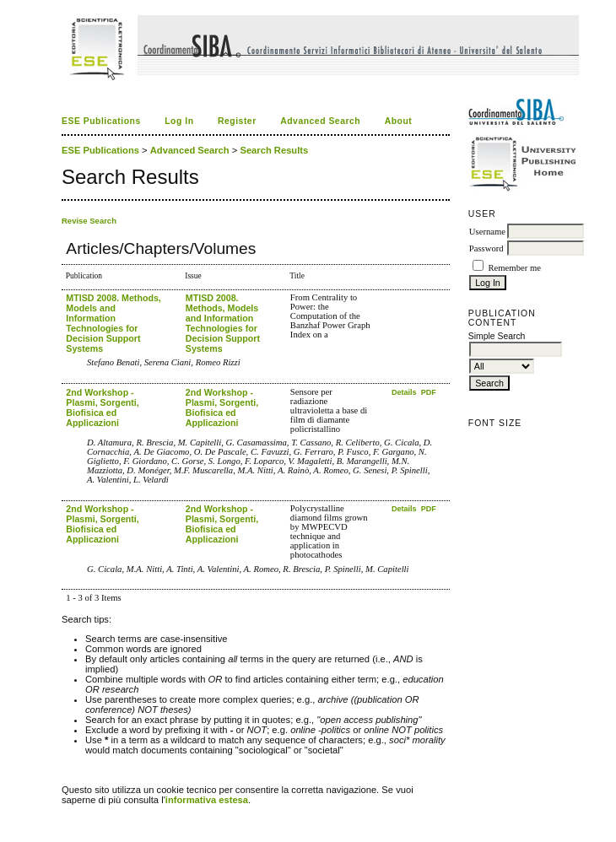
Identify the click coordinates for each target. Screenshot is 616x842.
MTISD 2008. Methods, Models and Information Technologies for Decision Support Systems (113, 323)
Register (237, 121)
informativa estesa (207, 800)
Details (405, 392)
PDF (429, 392)
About (399, 121)
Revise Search (89, 221)
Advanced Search (320, 121)
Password (486, 248)
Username (487, 232)
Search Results (274, 150)
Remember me (514, 268)
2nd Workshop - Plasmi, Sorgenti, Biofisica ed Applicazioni (102, 408)
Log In (179, 121)
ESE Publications (101, 121)
